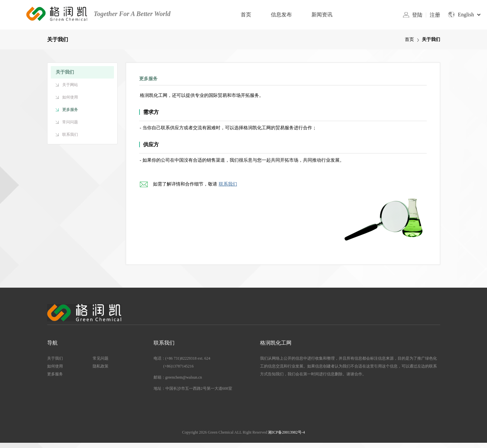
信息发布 (281, 15)
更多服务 (70, 110)
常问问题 (70, 122)
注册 (435, 15)
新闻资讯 (322, 15)
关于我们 (55, 358)
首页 (246, 15)
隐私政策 (101, 366)
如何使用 (70, 97)
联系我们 (70, 134)
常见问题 (101, 358)
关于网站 (70, 85)
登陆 (417, 15)
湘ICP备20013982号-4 (286, 432)
